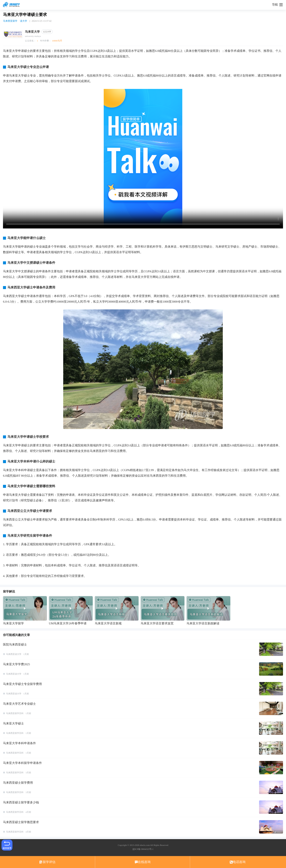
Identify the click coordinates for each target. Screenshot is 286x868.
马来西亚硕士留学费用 (18, 783)
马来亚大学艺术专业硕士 (19, 704)
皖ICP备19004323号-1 (143, 849)
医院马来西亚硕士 (15, 645)
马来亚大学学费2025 (16, 664)
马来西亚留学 (10, 21)
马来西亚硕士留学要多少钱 (21, 802)
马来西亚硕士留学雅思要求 (21, 822)
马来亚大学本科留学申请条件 (22, 763)
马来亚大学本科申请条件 (19, 743)
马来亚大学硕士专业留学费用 (22, 684)
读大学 (24, 21)
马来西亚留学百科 (15, 713)
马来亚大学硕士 (13, 723)
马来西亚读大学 (14, 654)
